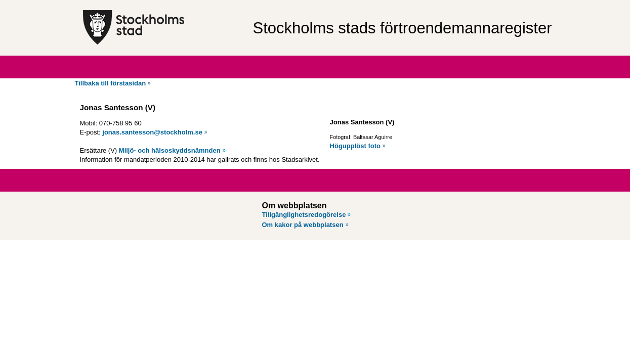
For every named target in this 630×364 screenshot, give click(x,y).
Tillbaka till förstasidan (111, 83)
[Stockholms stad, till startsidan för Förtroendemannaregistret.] (163, 28)
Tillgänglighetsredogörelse (304, 215)
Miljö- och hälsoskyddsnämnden (170, 150)
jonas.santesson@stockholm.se (152, 132)
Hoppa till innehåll (35, 4)
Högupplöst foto (355, 146)
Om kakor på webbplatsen (303, 225)
